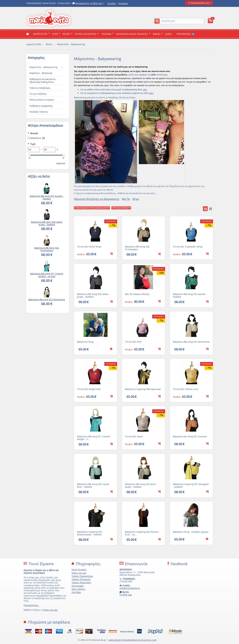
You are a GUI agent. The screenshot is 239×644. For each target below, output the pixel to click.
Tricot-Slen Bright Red (89, 389)
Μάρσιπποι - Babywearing (43, 67)
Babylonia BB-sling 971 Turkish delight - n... (94, 438)
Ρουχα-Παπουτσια (86, 34)
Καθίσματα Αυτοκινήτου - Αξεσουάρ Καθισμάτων (43, 81)
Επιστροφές (78, 586)
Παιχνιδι (106, 34)
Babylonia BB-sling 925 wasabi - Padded (190, 295)
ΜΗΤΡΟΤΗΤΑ (40, 34)
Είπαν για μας (79, 573)
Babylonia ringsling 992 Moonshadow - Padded (90, 533)
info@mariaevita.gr (130, 588)
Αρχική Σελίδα (34, 44)
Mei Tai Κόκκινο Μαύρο (137, 294)
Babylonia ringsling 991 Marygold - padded (191, 485)
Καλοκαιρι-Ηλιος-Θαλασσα (132, 34)
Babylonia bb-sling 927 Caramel (190, 436)
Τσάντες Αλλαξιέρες (40, 88)
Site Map (76, 592)
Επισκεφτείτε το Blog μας (89, 3)
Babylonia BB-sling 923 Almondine (191, 342)
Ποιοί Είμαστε (79, 570)
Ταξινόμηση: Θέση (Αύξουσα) (92, 208)
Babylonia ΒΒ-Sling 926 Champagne (137, 248)
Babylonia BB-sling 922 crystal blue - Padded (93, 485)
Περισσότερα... (32, 605)
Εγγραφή (123, 3)
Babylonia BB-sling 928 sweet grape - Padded (93, 295)
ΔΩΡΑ (168, 34)
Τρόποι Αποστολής (81, 582)
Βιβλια (157, 34)
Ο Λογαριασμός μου (199, 3)
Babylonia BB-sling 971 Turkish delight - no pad (47, 275)
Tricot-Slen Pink (133, 342)
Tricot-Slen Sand (134, 436)
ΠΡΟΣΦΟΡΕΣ (185, 34)
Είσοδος (112, 3)
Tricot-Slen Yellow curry (185, 389)
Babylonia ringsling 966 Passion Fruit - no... (142, 533)
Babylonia (36, 138)
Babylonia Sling (85, 342)
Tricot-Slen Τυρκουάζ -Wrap (188, 247)
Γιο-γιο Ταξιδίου (38, 94)
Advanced (61, 163)
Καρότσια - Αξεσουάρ (41, 73)
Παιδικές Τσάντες (39, 112)
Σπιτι (55, 34)
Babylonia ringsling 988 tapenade (143, 389)
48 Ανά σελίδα (121, 208)
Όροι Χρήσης (78, 589)
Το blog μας (126, 595)
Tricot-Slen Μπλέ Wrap (89, 247)
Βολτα (66, 34)
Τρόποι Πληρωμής (81, 579)
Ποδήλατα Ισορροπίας (41, 106)
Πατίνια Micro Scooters (42, 100)
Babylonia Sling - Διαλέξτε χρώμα (191, 532)
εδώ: (145, 90)
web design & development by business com (133, 640)
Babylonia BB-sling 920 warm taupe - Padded (141, 485)
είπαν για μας (50, 610)
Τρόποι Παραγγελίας (82, 576)
